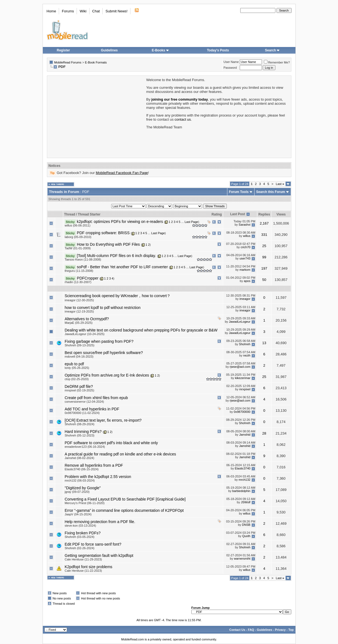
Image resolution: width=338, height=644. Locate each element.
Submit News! (116, 11)
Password (230, 68)
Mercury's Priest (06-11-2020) (85, 503)
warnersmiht (242, 559)
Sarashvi (245, 225)
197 (264, 268)
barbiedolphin (241, 491)
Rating (217, 214)
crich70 (245, 247)
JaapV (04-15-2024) (78, 514)
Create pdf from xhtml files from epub (96, 398)
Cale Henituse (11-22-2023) (83, 571)
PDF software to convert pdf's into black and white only (111, 443)
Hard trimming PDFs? (83, 432)
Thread (70, 214)
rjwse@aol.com (240, 367)
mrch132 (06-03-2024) (80, 480)
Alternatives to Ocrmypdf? (87, 319)
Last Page (191, 222)
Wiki (83, 11)
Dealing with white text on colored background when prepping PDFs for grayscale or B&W (141, 330)
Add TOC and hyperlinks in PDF (92, 409)
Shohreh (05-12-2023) (80, 435)
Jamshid (245, 435)
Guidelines (109, 50)
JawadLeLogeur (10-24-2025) (85, 334)
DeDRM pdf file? (79, 386)
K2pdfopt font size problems (89, 567)
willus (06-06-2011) (78, 225)
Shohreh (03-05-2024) (80, 537)
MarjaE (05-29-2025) (79, 323)
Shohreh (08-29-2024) (80, 424)
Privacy (280, 630)
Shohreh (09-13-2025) (80, 345)
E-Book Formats (96, 62)
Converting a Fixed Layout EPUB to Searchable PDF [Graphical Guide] (125, 499)
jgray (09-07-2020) (77, 492)
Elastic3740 (243, 468)
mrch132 (245, 480)
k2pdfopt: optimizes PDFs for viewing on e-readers (120, 222)
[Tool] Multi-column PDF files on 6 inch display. (116, 256)
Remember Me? (277, 62)
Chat (96, 11)
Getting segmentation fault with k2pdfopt (99, 555)
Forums (68, 11)
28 (264, 433)
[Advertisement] (96, 116)
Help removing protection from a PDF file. (100, 522)
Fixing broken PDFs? (83, 533)
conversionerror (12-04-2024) (84, 402)
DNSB (246, 525)
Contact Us (237, 630)
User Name (231, 62)
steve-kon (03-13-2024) (80, 526)
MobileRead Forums (68, 62)
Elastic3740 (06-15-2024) (82, 469)
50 (264, 280)
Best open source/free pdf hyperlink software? (104, 353)
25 (264, 246)
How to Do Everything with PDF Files (108, 244)
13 (264, 343)
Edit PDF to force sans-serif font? (93, 544)
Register (63, 50)
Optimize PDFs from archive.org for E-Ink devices (107, 375)
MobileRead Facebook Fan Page (122, 173)
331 (264, 235)
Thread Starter (89, 214)
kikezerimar (243, 378)
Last (280, 184)
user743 (245, 259)
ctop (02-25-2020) (77, 379)
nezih (247, 356)
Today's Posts (218, 50)
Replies (264, 214)
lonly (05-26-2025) (77, 368)
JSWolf (246, 502)
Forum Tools (239, 192)
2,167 (264, 223)
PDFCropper (88, 278)
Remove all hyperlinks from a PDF (94, 465)
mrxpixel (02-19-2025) (80, 390)
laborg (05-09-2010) (78, 237)
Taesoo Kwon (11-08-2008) (83, 259)
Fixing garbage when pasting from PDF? (99, 341)
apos (247, 281)
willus (247, 236)
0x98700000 (242, 412)
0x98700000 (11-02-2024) (82, 413)
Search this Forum (271, 192)
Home (51, 11)
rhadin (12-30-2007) (78, 282)
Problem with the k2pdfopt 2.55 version (98, 477)
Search (272, 50)
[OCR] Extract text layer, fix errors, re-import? (103, 420)
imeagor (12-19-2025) (79, 311)
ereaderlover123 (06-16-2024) (85, 447)
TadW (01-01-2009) (78, 248)
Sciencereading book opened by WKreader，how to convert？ (118, 296)
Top (291, 630)
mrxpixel (245, 389)
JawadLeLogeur (240, 322)
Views (281, 214)
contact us (183, 119)
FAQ (251, 630)
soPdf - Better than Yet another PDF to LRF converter (122, 267)
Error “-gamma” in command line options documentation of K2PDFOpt (124, 510)
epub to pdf (74, 364)
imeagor (245, 299)
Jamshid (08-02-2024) (80, 458)
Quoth (246, 536)
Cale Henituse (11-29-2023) (83, 559)
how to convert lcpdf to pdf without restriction (103, 308)
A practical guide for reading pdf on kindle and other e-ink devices (120, 454)
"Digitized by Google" (83, 488)
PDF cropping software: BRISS (103, 233)
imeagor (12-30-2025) (79, 300)
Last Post (238, 214)
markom (245, 270)
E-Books (160, 50)
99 (264, 257)
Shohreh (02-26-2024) (80, 548)
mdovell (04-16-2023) (79, 356)
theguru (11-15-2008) (79, 271)
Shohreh (245, 344)
